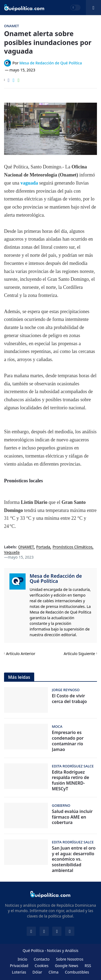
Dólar (37, 972)
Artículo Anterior (21, 654)
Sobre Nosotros (70, 959)
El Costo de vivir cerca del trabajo (69, 699)
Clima (53, 972)
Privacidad (19, 966)
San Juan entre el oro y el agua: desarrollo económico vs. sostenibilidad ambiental (74, 859)
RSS (88, 966)
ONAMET (26, 547)
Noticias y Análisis (63, 950)
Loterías (19, 972)
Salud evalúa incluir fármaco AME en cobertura (72, 817)
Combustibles (77, 972)
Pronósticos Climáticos (72, 547)
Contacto (42, 959)
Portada (43, 547)
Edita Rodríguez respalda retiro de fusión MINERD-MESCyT (71, 780)
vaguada (30, 183)
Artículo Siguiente (79, 654)
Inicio (22, 959)
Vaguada (12, 553)
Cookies (42, 966)
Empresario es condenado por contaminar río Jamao (68, 741)
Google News (67, 966)
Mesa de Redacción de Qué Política (56, 579)
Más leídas (19, 677)
